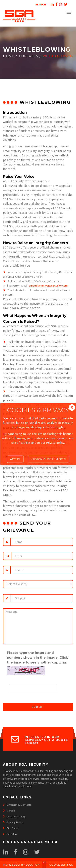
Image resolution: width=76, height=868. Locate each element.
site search (11, 828)
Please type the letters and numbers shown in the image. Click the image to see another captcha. (37, 658)
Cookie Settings (61, 865)
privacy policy (13, 822)
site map (10, 834)
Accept (15, 459)
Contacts (29, 56)
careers (9, 811)
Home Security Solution (21, 865)
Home (9, 56)
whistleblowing (14, 816)
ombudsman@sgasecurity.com (48, 286)
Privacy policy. (55, 443)
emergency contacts (17, 805)
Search (41, 5)
